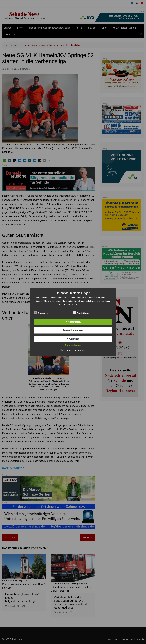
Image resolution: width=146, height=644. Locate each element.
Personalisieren (73, 345)
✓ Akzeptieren (73, 322)
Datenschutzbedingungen (73, 350)
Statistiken (81, 313)
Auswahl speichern (73, 330)
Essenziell (41, 313)
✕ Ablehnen (73, 339)
